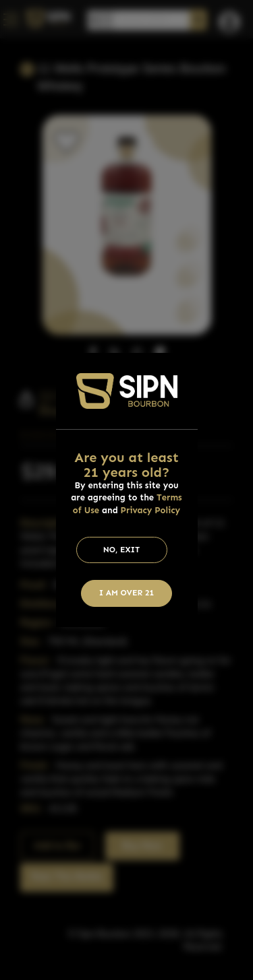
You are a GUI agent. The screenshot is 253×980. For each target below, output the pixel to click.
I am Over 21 (127, 593)
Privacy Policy (151, 510)
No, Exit (122, 550)
